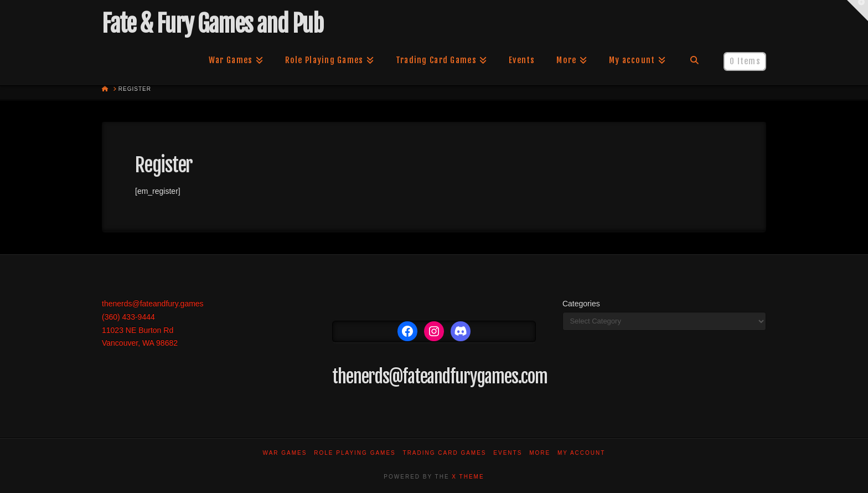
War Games (285, 453)
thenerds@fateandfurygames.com (440, 377)
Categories (581, 304)
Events (508, 453)
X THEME (468, 477)
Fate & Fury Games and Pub (212, 24)
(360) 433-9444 (128, 317)
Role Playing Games (355, 453)
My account (582, 453)
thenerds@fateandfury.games (153, 304)
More (540, 453)
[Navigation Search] (694, 60)
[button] (857, 11)
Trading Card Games (445, 453)
